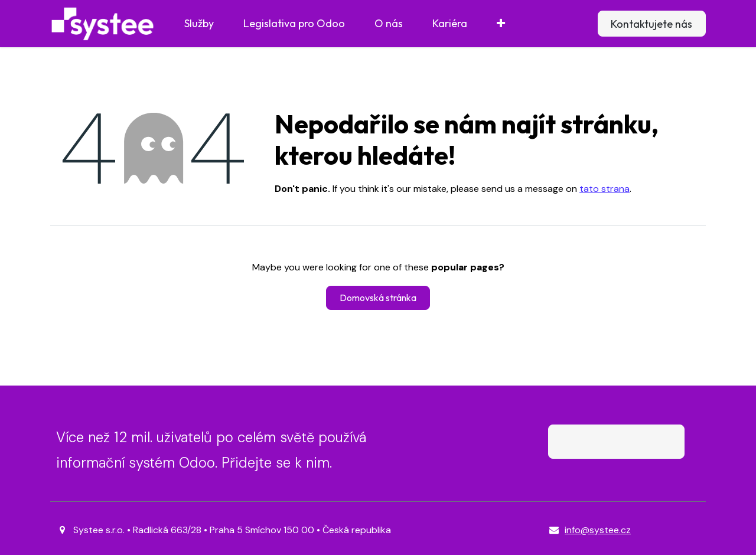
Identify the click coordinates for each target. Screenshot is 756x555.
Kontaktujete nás (651, 24)
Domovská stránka (378, 298)
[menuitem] (199, 24)
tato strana (605, 189)
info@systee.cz (598, 530)
